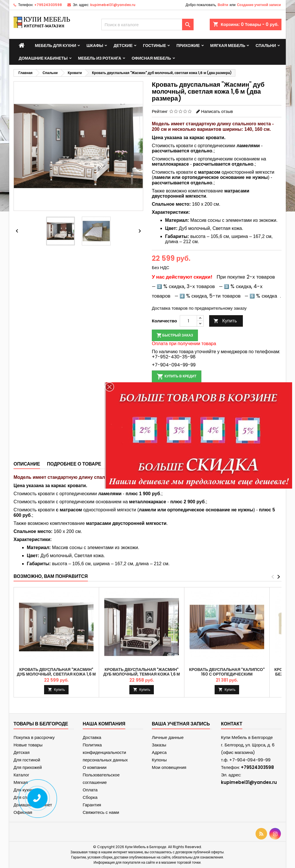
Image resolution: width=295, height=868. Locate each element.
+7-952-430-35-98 (174, 357)
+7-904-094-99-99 (174, 365)
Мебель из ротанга (100, 58)
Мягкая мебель (228, 46)
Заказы (159, 745)
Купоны (159, 760)
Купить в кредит (177, 377)
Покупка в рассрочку (34, 737)
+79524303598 (48, 5)
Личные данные (168, 737)
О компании (95, 767)
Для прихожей (28, 767)
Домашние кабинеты (43, 58)
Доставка (92, 737)
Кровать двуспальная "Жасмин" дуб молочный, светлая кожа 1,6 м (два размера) (56, 674)
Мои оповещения (169, 767)
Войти (223, 5)
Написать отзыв (217, 111)
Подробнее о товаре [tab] (74, 464)
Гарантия (92, 805)
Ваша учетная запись (181, 724)
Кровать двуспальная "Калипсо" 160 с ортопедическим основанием (227, 674)
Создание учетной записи (259, 5)
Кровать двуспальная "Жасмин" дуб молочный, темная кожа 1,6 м (141, 672)
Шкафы (95, 46)
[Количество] (188, 321)
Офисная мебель (151, 58)
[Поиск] (147, 24)
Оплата (90, 790)
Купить (225, 321)
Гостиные (154, 46)
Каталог (21, 775)
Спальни (266, 46)
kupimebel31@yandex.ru (113, 5)
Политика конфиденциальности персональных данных (105, 752)
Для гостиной (27, 760)
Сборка (90, 797)
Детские (123, 46)
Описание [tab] (27, 464)
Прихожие (188, 46)
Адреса (159, 752)
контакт (232, 724)
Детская (22, 752)
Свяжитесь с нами (101, 812)
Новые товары (28, 745)
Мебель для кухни (55, 46)
